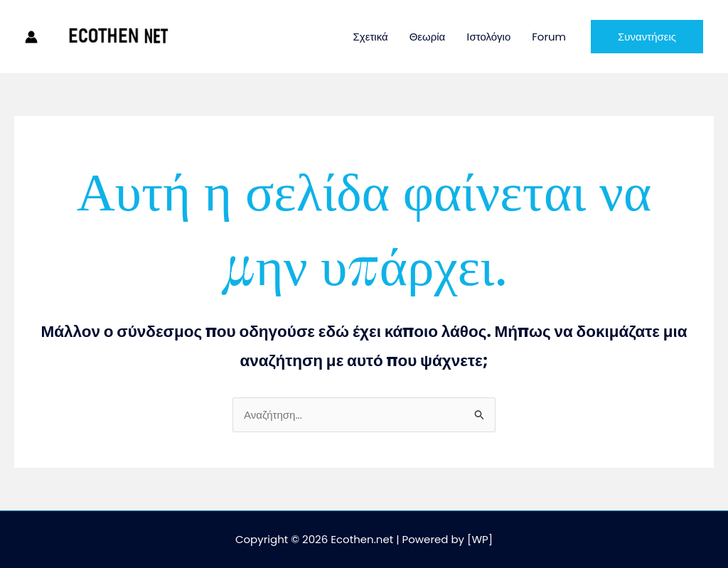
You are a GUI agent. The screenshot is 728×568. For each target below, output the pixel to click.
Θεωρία (428, 37)
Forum (549, 37)
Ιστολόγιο (488, 37)
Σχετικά (371, 37)
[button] (647, 37)
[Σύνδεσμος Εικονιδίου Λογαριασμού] (31, 37)
